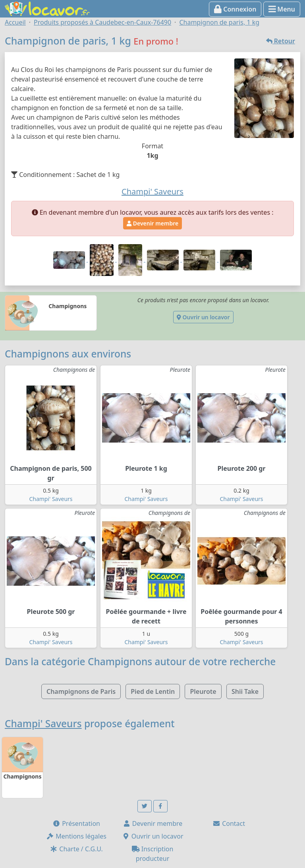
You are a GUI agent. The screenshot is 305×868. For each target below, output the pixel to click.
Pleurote (203, 691)
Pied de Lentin (153, 691)
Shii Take (245, 691)
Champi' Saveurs (51, 499)
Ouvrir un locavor (203, 317)
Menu (282, 9)
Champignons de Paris (81, 691)
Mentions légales (76, 836)
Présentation (76, 823)
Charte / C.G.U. (76, 849)
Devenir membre (152, 223)
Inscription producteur (153, 854)
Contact (229, 823)
